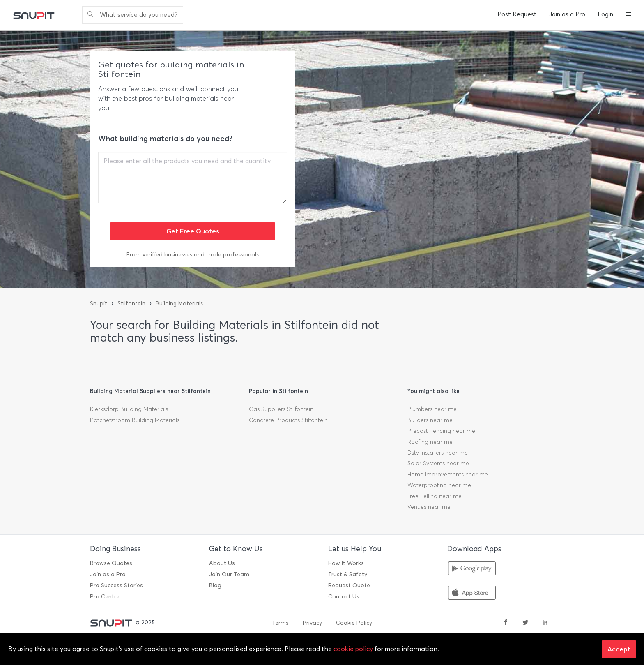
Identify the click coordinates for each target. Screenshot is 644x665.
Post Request (517, 14)
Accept (619, 649)
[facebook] (506, 623)
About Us (222, 563)
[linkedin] (545, 623)
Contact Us (344, 597)
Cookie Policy (354, 623)
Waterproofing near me (439, 485)
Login (605, 14)
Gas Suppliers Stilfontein (281, 409)
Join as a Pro (567, 14)
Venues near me (429, 507)
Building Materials (179, 304)
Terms (280, 623)
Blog (215, 585)
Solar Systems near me (438, 463)
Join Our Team (229, 574)
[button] (629, 15)
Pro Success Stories (116, 585)
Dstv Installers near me (438, 453)
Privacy (312, 623)
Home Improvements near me (448, 475)
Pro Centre (105, 597)
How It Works (346, 563)
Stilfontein (131, 304)
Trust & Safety (348, 574)
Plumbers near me (432, 409)
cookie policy (353, 649)
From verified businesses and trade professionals (193, 255)
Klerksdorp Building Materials (129, 409)
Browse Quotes (111, 563)
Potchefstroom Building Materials (135, 420)
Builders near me (430, 420)
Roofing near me (430, 442)
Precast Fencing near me (441, 431)
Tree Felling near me (435, 496)
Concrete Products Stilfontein (288, 420)
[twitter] (525, 623)
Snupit (99, 304)
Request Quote (349, 585)
